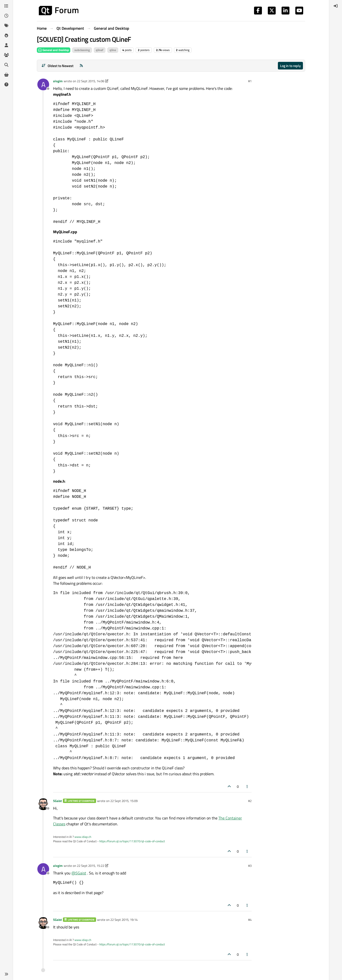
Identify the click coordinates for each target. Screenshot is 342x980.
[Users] (6, 45)
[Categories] (6, 6)
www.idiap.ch (83, 837)
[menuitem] (336, 6)
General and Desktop (54, 50)
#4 (250, 920)
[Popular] (6, 35)
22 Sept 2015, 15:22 (91, 866)
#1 (250, 81)
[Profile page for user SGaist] (43, 804)
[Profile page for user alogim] (43, 84)
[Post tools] (247, 786)
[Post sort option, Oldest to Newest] (57, 66)
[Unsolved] (6, 84)
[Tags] (6, 26)
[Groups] (6, 55)
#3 (250, 866)
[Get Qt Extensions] (6, 75)
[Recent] (6, 16)
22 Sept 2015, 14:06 (91, 81)
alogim (58, 81)
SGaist (57, 801)
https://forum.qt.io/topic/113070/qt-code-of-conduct (132, 841)
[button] (6, 974)
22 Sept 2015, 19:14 (124, 920)
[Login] (336, 6)
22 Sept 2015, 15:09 (124, 801)
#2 (250, 801)
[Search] (6, 65)
